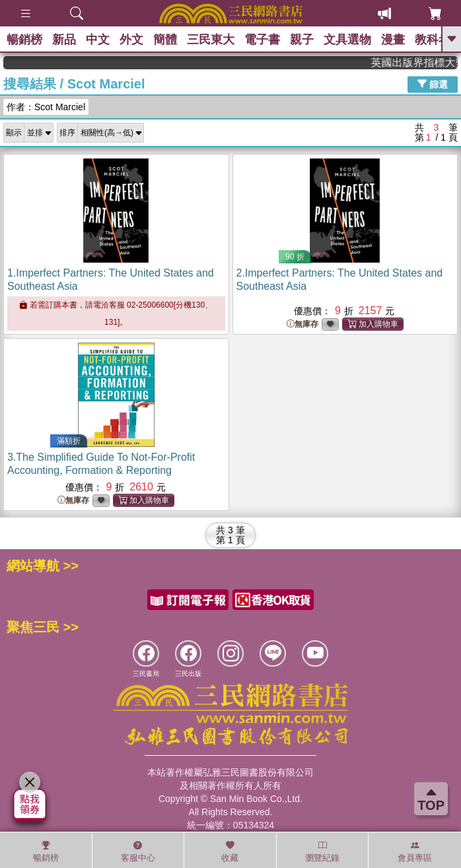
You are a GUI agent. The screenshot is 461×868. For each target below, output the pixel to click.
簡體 (165, 40)
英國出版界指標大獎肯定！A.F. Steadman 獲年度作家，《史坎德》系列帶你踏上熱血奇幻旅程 (421, 62)
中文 (98, 40)
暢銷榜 (24, 40)
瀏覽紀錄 (322, 851)
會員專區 (415, 851)
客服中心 (138, 851)
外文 (131, 40)
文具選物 (347, 40)
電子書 (262, 40)
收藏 (230, 851)
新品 (64, 40)
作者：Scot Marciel (46, 107)
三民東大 (211, 40)
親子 (302, 40)
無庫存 (302, 324)
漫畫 (393, 40)
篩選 (433, 84)
